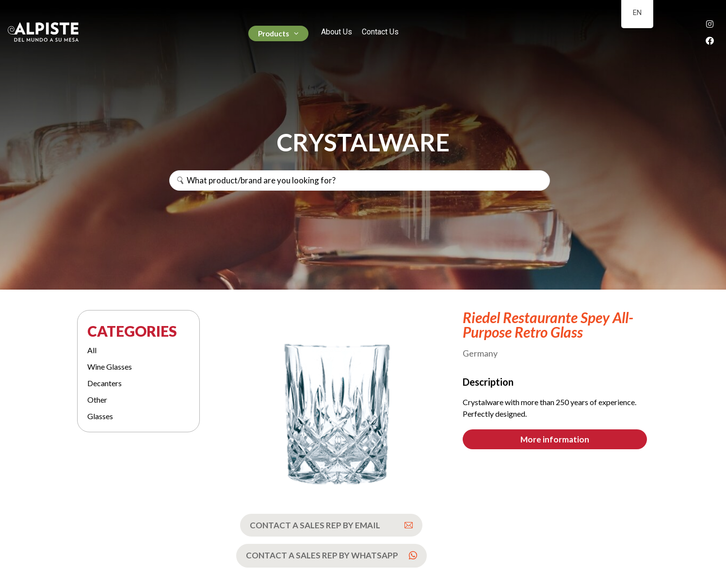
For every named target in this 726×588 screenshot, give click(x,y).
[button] (555, 439)
